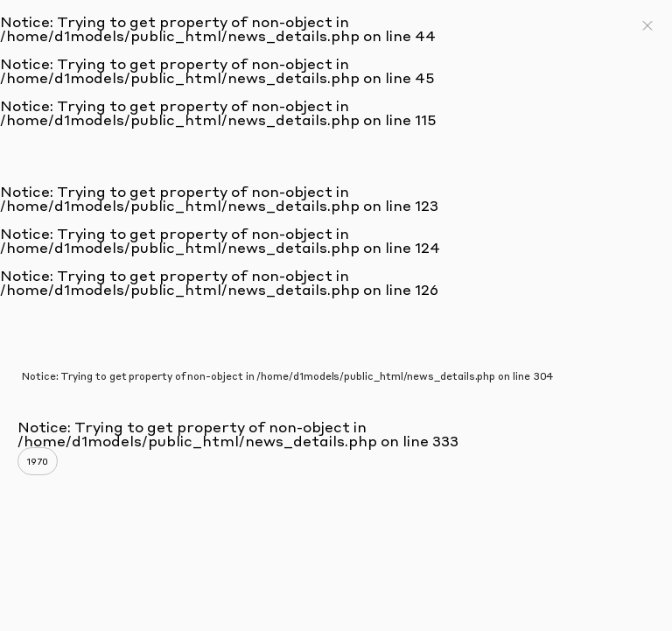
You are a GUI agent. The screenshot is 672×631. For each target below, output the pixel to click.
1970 (38, 461)
